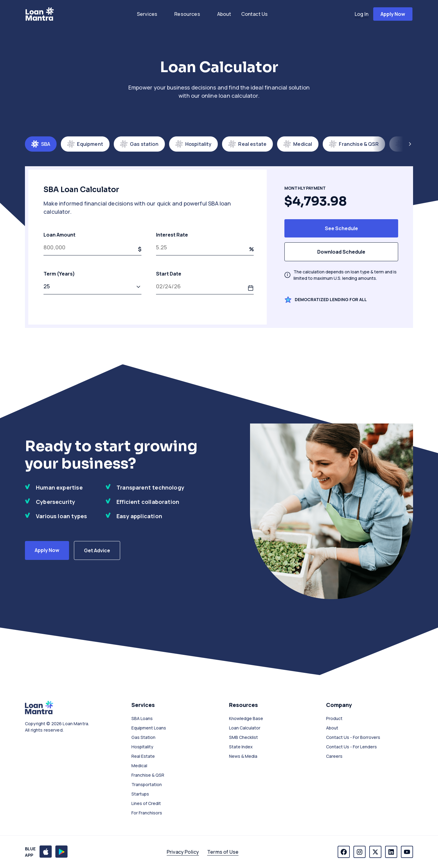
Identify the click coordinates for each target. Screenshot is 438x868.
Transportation (147, 784)
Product (334, 718)
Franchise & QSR (148, 775)
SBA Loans (142, 718)
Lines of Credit (146, 803)
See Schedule (341, 228)
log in (362, 14)
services (147, 14)
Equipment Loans (149, 728)
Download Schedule (341, 252)
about (224, 14)
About (332, 728)
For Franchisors (147, 813)
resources (187, 14)
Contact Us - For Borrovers (353, 737)
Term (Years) (92, 282)
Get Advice (97, 550)
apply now (393, 14)
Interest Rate (205, 243)
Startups (140, 794)
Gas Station (143, 737)
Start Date (205, 282)
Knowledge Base (246, 718)
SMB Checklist (243, 737)
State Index (241, 747)
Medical (139, 766)
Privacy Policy (183, 852)
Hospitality (142, 747)
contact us (255, 14)
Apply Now (47, 550)
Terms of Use (223, 852)
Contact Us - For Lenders (351, 747)
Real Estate (143, 756)
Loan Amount (92, 243)
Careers (334, 756)
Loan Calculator (245, 728)
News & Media (243, 756)
